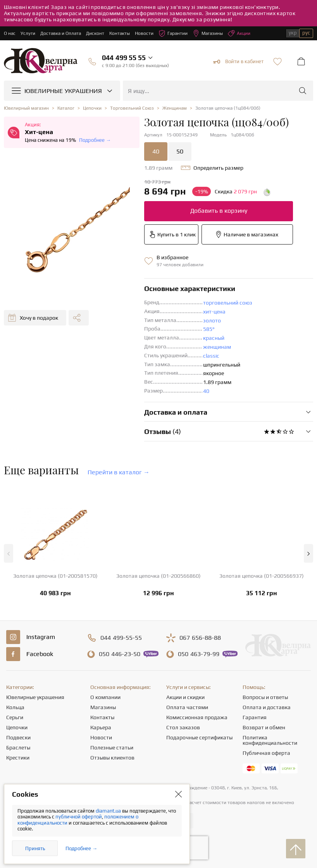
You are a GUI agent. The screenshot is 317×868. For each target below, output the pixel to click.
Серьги (15, 717)
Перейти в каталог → (119, 472)
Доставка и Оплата (61, 33)
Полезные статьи (112, 747)
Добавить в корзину (219, 211)
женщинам (217, 347)
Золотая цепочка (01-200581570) (55, 576)
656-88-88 (200, 638)
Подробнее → (95, 140)
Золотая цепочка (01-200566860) (158, 576)
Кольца (15, 707)
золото (212, 320)
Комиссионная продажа (197, 717)
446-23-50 (120, 654)
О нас (10, 33)
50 (180, 151)
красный (214, 338)
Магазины (208, 33)
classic (211, 356)
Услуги (28, 33)
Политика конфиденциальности (270, 740)
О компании (105, 697)
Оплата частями (187, 707)
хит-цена (214, 312)
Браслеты (18, 747)
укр (293, 33)
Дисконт (95, 33)
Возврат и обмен (264, 727)
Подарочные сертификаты (199, 737)
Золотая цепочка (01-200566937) (262, 576)
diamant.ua (109, 811)
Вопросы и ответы (265, 697)
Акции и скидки (185, 697)
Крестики (18, 758)
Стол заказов (183, 727)
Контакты (120, 33)
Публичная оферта (266, 753)
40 (156, 151)
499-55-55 (121, 638)
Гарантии (173, 33)
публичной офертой (79, 817)
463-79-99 (199, 654)
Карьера (101, 727)
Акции (239, 33)
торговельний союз (228, 303)
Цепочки (17, 727)
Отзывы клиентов (112, 758)
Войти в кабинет (238, 62)
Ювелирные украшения (35, 697)
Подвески (18, 737)
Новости (144, 33)
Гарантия (255, 717)
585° (209, 329)
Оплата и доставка (267, 707)
